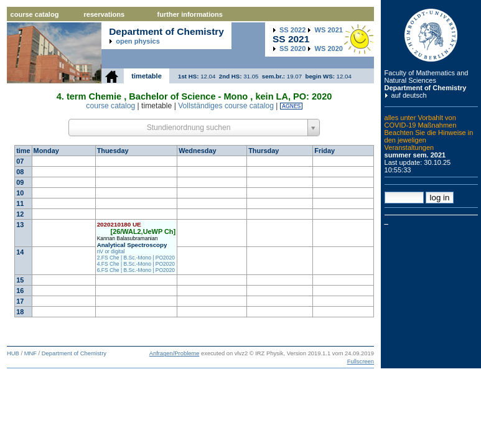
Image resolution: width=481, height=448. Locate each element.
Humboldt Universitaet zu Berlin (431, 35)
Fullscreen (361, 362)
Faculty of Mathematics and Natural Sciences (427, 77)
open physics (138, 41)
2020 (292, 49)
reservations (105, 14)
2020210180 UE (119, 224)
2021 (329, 30)
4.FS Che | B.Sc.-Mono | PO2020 (136, 264)
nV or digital (111, 251)
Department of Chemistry (426, 88)
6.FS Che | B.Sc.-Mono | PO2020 (136, 270)
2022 (292, 30)
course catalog (35, 14)
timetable (147, 76)
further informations (190, 14)
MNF (30, 353)
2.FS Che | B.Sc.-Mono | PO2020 (136, 258)
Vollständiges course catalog (226, 106)
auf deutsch (409, 95)
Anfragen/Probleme (175, 353)
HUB (13, 353)
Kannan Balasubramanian (128, 238)
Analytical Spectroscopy (132, 245)
